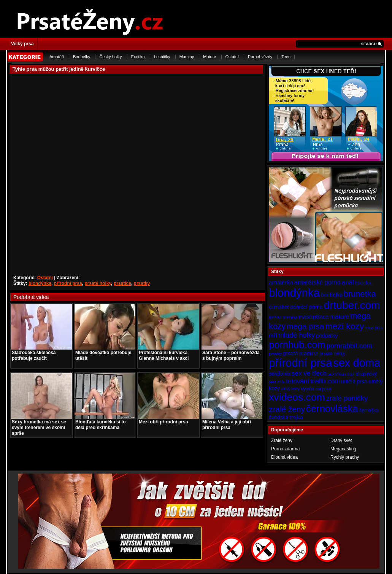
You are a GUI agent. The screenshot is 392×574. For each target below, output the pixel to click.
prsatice (122, 283)
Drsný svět (341, 440)
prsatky (142, 283)
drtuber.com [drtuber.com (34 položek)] (352, 305)
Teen (286, 57)
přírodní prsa (68, 283)
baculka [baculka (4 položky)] (363, 283)
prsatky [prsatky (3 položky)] (275, 354)
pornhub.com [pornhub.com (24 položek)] (297, 345)
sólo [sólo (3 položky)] (281, 382)
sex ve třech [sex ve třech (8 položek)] (309, 373)
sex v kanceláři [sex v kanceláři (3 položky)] (341, 374)
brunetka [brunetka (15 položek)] (360, 294)
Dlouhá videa (284, 457)
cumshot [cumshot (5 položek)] (279, 307)
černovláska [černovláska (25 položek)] (332, 409)
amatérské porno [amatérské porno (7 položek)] (317, 282)
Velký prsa (22, 44)
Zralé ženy (282, 440)
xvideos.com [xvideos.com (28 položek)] (297, 397)
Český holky (110, 57)
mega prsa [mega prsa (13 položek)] (305, 326)
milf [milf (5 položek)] (273, 335)
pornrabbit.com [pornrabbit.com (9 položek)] (349, 346)
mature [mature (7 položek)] (340, 316)
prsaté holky (98, 283)
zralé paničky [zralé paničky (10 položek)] (347, 398)
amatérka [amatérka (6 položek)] (281, 282)
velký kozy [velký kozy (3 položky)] (290, 389)
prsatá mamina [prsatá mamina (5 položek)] (301, 353)
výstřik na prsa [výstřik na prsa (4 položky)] (316, 389)
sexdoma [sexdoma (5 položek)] (280, 374)
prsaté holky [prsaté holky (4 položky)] (332, 354)
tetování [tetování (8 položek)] (298, 381)
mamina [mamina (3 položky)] (290, 317)
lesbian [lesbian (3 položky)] (275, 317)
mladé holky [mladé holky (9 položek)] (297, 335)
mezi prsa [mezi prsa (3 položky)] (374, 328)
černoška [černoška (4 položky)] (369, 410)
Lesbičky (162, 57)
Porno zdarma (285, 449)
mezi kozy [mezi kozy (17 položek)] (344, 326)
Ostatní (232, 57)
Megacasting (343, 449)
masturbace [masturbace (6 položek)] (314, 317)
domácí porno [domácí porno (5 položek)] (306, 307)
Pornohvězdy (260, 57)
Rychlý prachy (345, 457)
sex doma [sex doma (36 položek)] (357, 363)
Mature (209, 57)
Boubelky (82, 57)
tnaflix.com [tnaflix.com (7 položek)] (325, 381)
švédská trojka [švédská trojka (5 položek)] (286, 417)
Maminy (187, 57)
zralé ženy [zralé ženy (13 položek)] (287, 409)
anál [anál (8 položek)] (348, 282)
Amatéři (57, 57)
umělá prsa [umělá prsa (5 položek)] (354, 382)
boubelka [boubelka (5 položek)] (332, 295)
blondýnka (40, 283)
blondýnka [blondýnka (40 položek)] (294, 293)
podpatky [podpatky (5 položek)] (327, 335)
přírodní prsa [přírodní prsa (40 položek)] (300, 363)
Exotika (138, 57)
